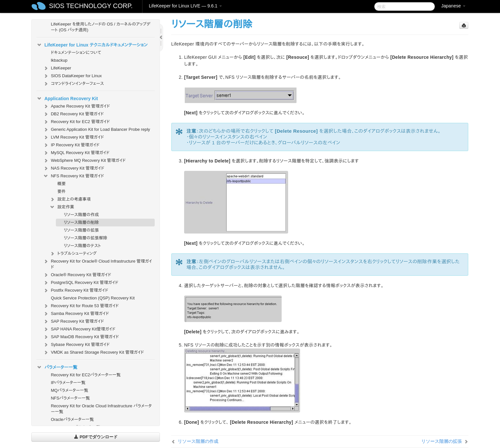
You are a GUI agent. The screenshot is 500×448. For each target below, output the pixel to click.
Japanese (453, 6)
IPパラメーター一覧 (68, 383)
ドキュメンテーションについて (76, 52)
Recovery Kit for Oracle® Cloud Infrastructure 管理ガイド (97, 263)
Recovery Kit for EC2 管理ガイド (76, 122)
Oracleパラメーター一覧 (72, 419)
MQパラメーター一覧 (69, 390)
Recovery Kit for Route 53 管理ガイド (81, 306)
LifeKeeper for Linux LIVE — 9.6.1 (185, 6)
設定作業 (62, 207)
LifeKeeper (57, 68)
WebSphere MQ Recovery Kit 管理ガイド (84, 161)
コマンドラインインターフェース (73, 84)
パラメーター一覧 (57, 367)
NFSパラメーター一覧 (70, 398)
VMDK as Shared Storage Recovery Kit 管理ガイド (93, 352)
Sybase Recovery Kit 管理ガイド (76, 345)
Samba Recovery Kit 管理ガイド (76, 314)
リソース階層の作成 (81, 215)
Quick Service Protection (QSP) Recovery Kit (93, 298)
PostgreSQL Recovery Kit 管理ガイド (81, 283)
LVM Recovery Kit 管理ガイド (73, 137)
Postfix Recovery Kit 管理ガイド (76, 290)
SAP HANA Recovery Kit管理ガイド (79, 329)
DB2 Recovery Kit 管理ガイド (73, 114)
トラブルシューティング (73, 254)
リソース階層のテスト (82, 246)
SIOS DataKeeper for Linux (72, 76)
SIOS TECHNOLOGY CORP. (91, 6)
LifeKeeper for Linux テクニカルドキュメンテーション (92, 45)
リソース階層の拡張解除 (85, 238)
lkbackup (59, 60)
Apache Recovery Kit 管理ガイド (76, 106)
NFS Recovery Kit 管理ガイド (73, 176)
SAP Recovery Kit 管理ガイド (73, 321)
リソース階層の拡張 (81, 230)
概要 (61, 184)
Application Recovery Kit (67, 99)
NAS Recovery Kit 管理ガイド (73, 168)
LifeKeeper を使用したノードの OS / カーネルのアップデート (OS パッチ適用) (101, 27)
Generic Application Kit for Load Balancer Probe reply (96, 130)
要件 (61, 191)
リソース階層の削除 (81, 222)
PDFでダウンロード (96, 437)
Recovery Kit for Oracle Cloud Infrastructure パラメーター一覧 (101, 409)
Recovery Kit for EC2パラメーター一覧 (86, 375)
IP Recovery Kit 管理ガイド (71, 145)
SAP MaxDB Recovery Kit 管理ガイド (81, 337)
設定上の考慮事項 (70, 199)
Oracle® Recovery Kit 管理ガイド (77, 275)
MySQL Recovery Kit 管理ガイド (76, 153)
